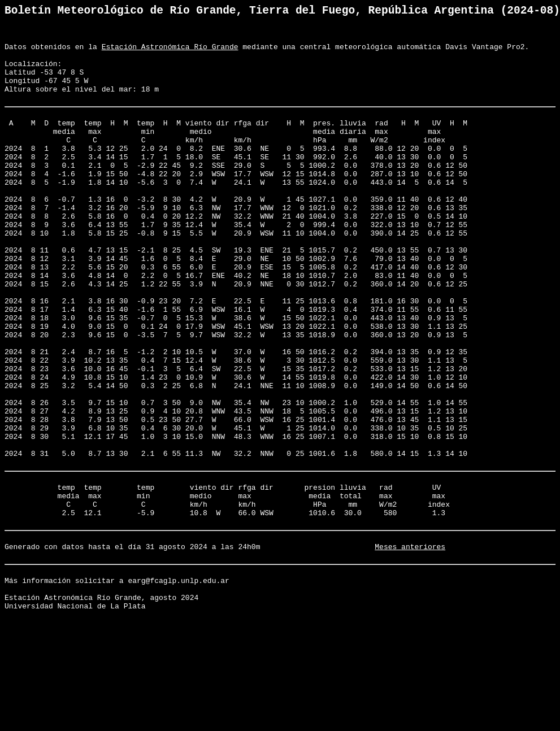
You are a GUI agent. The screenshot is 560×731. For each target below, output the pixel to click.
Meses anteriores (410, 649)
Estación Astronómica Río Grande (170, 54)
